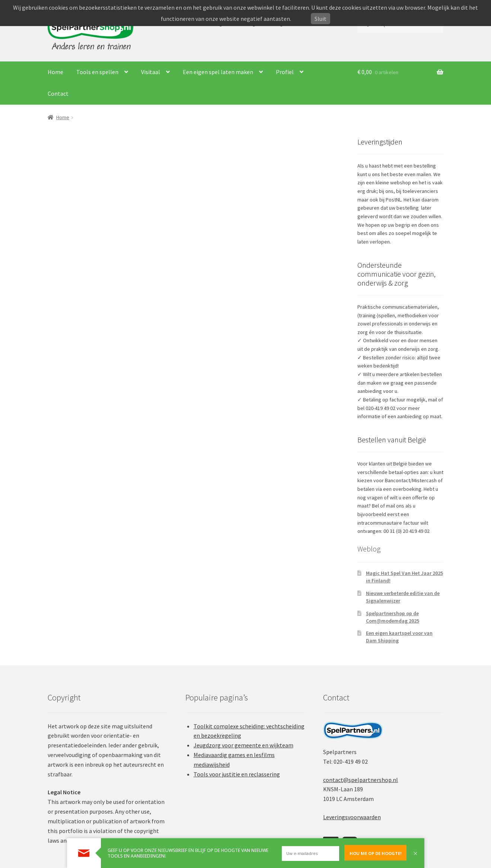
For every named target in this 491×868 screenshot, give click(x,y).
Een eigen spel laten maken (218, 72)
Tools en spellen (97, 72)
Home (55, 72)
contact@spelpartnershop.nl (361, 780)
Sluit (321, 19)
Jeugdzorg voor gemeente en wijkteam (243, 745)
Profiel (285, 72)
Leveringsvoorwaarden (352, 817)
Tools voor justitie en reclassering (237, 774)
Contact (58, 93)
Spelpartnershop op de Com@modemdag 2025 (393, 617)
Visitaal (151, 72)
